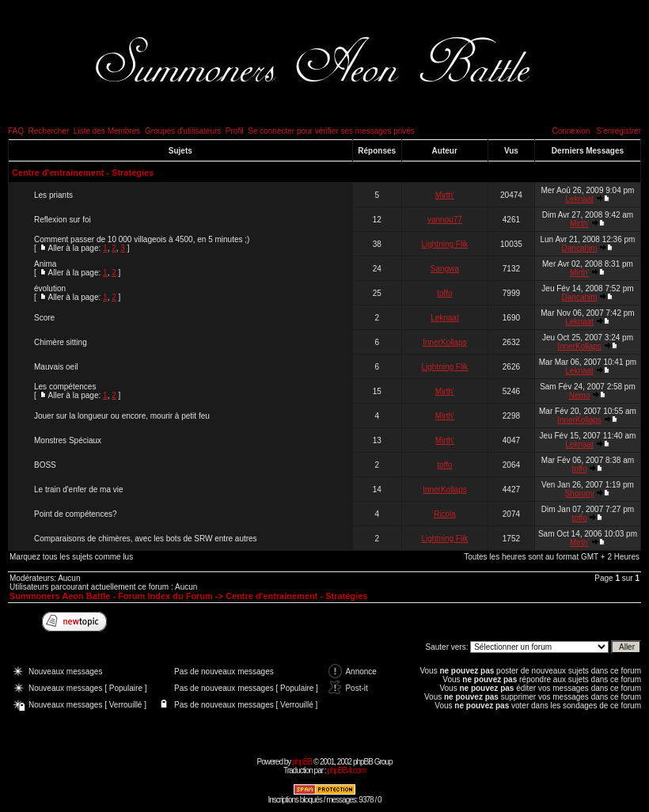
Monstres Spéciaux (68, 440)
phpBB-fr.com (346, 770)
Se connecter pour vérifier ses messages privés (331, 131)
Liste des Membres (107, 131)
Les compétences (65, 387)
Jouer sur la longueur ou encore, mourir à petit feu (122, 416)
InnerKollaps (445, 342)
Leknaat (579, 199)
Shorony (579, 493)
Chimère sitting (61, 342)
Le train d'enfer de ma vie (79, 489)
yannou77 (445, 220)
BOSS (45, 465)
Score (44, 318)
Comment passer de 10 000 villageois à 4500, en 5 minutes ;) (142, 239)
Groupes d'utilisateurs (183, 131)
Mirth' (445, 195)
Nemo (580, 395)
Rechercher (49, 131)
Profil (235, 131)
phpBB (302, 762)
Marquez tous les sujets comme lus (71, 557)
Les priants (53, 195)
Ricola (445, 514)
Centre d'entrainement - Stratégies (83, 173)
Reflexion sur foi (63, 220)
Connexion (571, 131)
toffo (444, 293)
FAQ (16, 131)
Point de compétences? (76, 514)
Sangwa (445, 269)
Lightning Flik (444, 244)
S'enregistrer (619, 131)
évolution (50, 288)
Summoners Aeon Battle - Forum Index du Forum (111, 596)
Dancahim (580, 248)
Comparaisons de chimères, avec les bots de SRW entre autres (146, 539)
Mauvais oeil (56, 367)
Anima (45, 264)
